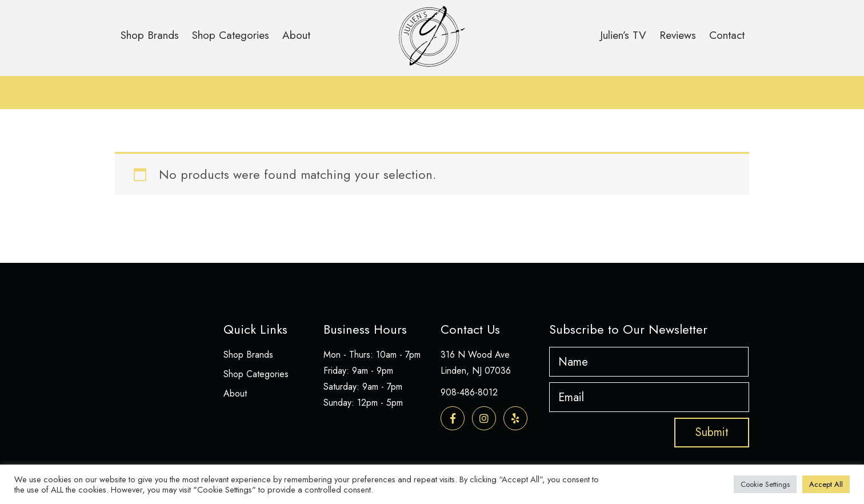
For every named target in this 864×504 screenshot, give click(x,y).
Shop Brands (150, 35)
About (296, 35)
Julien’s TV (623, 35)
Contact (727, 35)
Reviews (678, 35)
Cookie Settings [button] (765, 484)
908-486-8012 (469, 392)
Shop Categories (231, 35)
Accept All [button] (826, 484)
